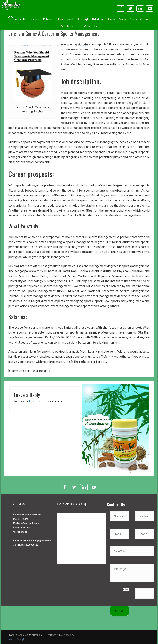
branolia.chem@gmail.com (36, 540)
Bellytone (98, 19)
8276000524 (32, 545)
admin (25, 45)
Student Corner (139, 19)
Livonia (111, 19)
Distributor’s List (71, 26)
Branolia (35, 19)
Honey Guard (65, 19)
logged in (35, 401)
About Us (21, 19)
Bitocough (83, 19)
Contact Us (91, 26)
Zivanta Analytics (17, 639)
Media (123, 19)
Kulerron (48, 19)
